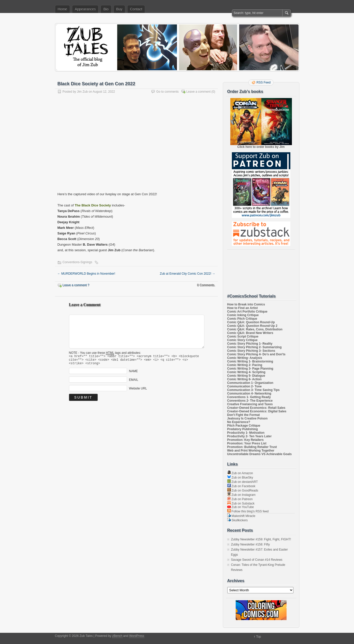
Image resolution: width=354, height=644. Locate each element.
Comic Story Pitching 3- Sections (251, 351)
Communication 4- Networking (249, 394)
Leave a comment (198, 92)
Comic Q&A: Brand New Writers (250, 333)
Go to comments (167, 92)
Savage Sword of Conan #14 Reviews (257, 560)
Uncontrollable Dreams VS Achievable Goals (260, 454)
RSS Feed (264, 82)
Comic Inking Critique (243, 315)
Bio (106, 9)
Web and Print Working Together (251, 451)
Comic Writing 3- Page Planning (250, 369)
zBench (117, 636)
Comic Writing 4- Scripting (246, 372)
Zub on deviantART (243, 482)
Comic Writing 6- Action (244, 379)
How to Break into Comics (246, 304)
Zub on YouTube (241, 507)
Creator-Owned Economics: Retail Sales (256, 408)
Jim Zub (82, 92)
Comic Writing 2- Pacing (245, 365)
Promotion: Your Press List (247, 443)
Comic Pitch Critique (242, 319)
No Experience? (239, 422)
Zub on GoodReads (243, 491)
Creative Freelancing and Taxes (250, 404)
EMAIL (134, 382)
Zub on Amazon (240, 473)
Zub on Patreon (240, 499)
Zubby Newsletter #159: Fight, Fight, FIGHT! (261, 539)
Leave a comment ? (76, 285)
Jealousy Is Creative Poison (247, 418)
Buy (119, 9)
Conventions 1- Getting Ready (249, 397)
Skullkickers (238, 520)
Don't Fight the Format (244, 415)
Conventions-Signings (77, 262)
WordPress (137, 636)
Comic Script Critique (243, 337)
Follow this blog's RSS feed (248, 511)
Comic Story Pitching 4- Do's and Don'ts (256, 354)
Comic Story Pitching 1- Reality (250, 344)
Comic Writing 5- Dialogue (246, 376)
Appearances (85, 9)
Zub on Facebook (241, 486)
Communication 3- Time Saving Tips (253, 390)
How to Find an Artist (243, 308)
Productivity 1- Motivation (246, 433)
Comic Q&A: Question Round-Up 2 (252, 326)
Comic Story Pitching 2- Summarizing (254, 347)
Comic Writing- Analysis (245, 358)
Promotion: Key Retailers (245, 440)
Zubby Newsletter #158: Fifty (251, 544)
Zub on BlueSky (240, 478)
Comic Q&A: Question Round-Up (251, 322)
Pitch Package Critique (244, 426)
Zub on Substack (241, 503)
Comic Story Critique (242, 340)
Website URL (138, 391)
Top (258, 637)
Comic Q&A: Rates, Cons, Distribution (255, 329)
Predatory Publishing (243, 429)
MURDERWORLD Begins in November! (86, 274)
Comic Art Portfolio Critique (247, 312)
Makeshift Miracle (241, 516)
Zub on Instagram (241, 495)
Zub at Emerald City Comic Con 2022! (187, 274)
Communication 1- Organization (250, 383)
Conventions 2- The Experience (250, 401)
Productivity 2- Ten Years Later (250, 436)
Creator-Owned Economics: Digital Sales (257, 411)
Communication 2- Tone (245, 386)
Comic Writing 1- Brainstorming (250, 361)
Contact (136, 9)
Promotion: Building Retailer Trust (252, 447)
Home (62, 9)
